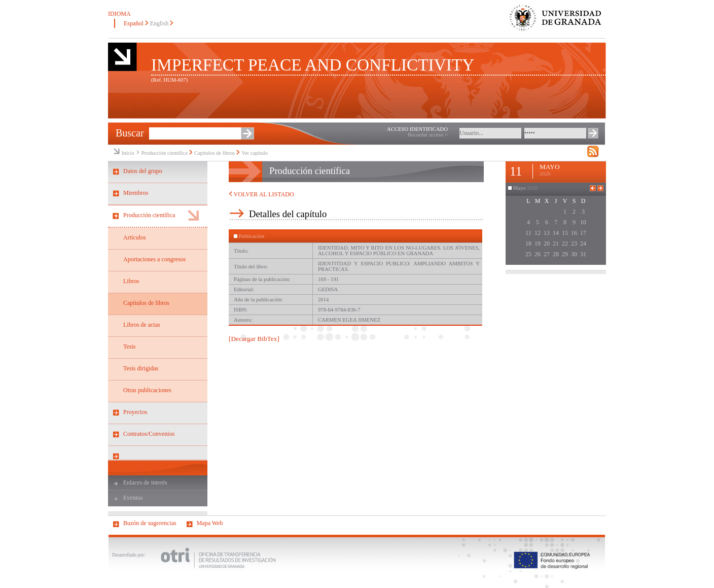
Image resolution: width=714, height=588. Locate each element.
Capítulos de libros (215, 153)
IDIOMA (119, 14)
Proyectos (135, 412)
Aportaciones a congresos (154, 259)
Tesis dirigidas (141, 368)
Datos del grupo (143, 171)
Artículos (135, 237)
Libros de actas (142, 325)
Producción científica (165, 153)
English (159, 23)
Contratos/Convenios (149, 434)
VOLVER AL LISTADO (261, 194)
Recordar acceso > (428, 135)
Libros (131, 281)
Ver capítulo (255, 153)
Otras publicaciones (147, 390)
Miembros (136, 193)
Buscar (130, 133)
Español (134, 23)
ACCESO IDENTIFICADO (417, 129)
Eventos (133, 498)
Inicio (128, 153)
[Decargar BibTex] (254, 339)
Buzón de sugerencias (150, 523)
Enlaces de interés (145, 482)
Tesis (130, 347)
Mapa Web (210, 523)
